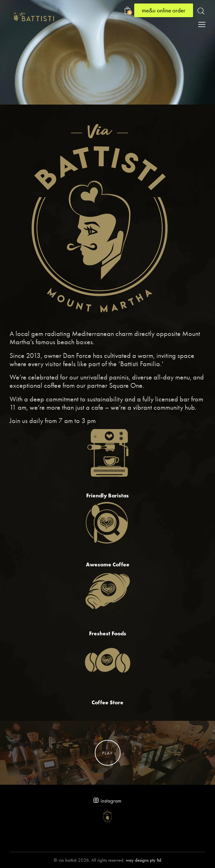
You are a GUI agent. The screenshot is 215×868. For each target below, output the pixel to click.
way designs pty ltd (143, 860)
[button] (202, 24)
